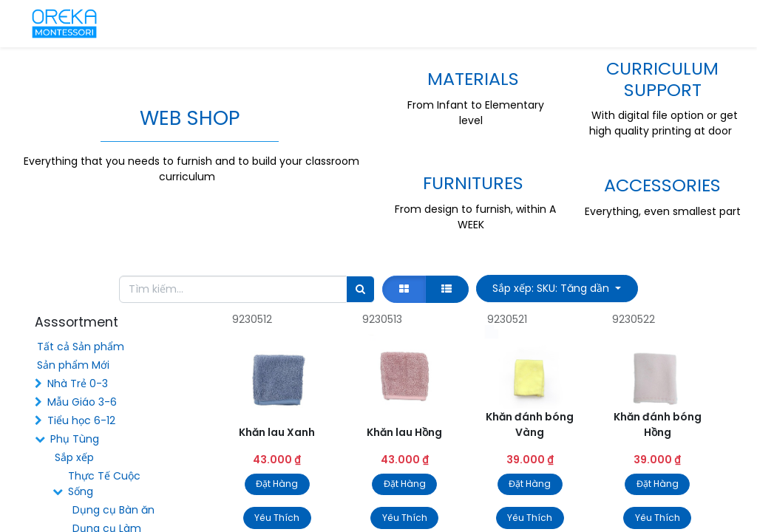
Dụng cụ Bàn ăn (113, 510)
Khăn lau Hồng (404, 432)
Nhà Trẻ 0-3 (78, 383)
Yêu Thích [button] (277, 518)
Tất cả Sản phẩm (81, 347)
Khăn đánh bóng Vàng (530, 424)
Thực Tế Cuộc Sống (104, 484)
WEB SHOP (190, 118)
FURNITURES (473, 183)
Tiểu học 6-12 (81, 420)
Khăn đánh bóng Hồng (658, 424)
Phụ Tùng (75, 439)
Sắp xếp (74, 457)
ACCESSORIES (662, 185)
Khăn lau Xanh (277, 432)
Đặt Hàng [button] (277, 484)
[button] (557, 289)
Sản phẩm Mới (73, 365)
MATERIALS (473, 79)
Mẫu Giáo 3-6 (82, 402)
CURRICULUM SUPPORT (662, 79)
